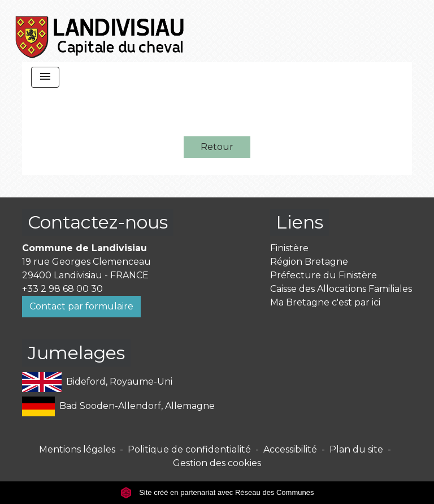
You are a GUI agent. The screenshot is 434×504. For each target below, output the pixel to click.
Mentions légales (77, 449)
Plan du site (356, 449)
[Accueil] (100, 31)
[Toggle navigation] (45, 77)
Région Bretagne (309, 262)
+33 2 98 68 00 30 (62, 289)
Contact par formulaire (81, 306)
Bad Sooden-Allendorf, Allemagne (118, 406)
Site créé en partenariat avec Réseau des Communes (217, 492)
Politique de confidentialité (189, 449)
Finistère (289, 248)
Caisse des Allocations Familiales (341, 289)
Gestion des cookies (217, 463)
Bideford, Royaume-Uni (97, 382)
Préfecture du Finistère (324, 275)
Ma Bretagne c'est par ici (325, 302)
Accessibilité (290, 449)
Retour (217, 147)
